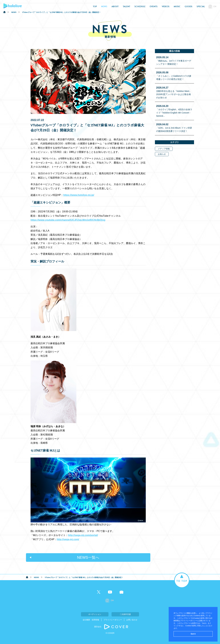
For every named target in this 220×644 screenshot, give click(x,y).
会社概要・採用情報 (91, 620)
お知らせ (162, 154)
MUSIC (177, 7)
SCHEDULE (140, 7)
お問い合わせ (132, 620)
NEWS (104, 7)
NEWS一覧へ (88, 557)
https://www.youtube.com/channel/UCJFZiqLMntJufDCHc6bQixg (68, 220)
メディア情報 (164, 149)
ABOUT (115, 7)
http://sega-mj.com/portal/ (83, 535)
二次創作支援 (125, 614)
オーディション (95, 614)
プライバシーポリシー (113, 620)
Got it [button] (193, 634)
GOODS (189, 7)
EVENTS (154, 7)
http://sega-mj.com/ (68, 539)
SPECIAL (201, 7)
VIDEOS (166, 7)
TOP (95, 7)
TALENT (127, 7)
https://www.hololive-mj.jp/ (79, 195)
